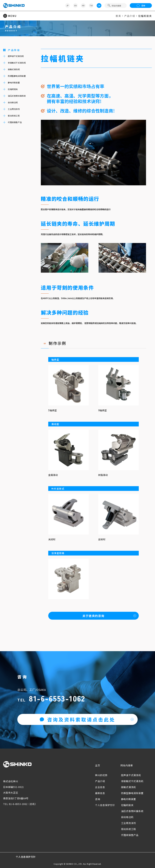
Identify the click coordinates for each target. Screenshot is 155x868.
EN (75, 5)
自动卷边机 (127, 817)
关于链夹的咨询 (93, 616)
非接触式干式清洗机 (132, 781)
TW (91, 5)
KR (83, 5)
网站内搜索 (127, 765)
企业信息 (100, 787)
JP (67, 5)
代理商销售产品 (130, 835)
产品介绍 (130, 16)
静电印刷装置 (129, 799)
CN (99, 5)
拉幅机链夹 (127, 805)
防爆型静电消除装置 (132, 793)
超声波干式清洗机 (131, 775)
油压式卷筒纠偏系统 (132, 811)
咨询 (141, 6)
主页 (98, 765)
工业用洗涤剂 (129, 823)
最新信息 (100, 793)
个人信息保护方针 (105, 805)
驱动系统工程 (129, 829)
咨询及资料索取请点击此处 (77, 719)
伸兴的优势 (101, 775)
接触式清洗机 (129, 787)
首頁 (118, 16)
